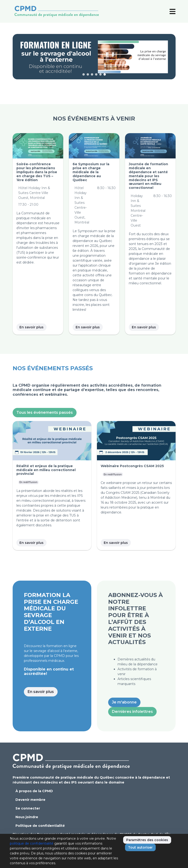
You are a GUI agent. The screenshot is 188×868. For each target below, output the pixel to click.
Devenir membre (30, 800)
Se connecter (28, 808)
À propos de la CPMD (34, 791)
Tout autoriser (140, 847)
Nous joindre (27, 817)
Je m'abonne (124, 702)
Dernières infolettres (132, 712)
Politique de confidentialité (40, 826)
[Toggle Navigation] (173, 11)
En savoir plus (31, 327)
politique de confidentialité (32, 843)
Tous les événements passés (45, 412)
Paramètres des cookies (147, 840)
